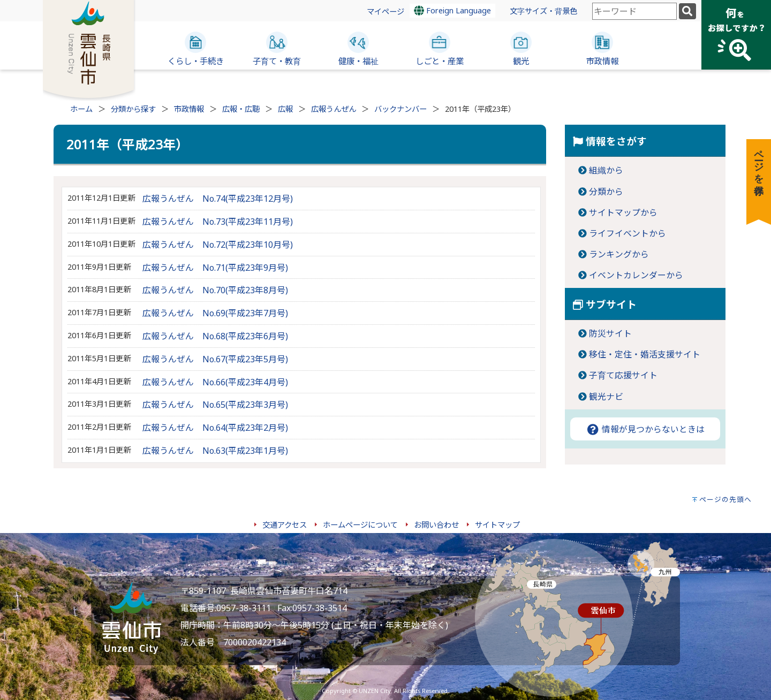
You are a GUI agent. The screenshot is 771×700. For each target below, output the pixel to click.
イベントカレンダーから (636, 275)
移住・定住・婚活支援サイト (645, 354)
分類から (606, 192)
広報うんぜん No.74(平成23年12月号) (218, 199)
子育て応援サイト (623, 375)
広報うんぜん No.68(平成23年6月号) (215, 336)
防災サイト (610, 333)
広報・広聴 (241, 109)
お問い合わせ (436, 525)
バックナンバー (400, 109)
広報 (285, 109)
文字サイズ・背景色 (543, 11)
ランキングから (619, 254)
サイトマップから (623, 212)
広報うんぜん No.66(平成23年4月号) (215, 382)
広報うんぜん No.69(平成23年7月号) (215, 313)
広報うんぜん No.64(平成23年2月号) (215, 428)
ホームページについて (360, 525)
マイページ (385, 12)
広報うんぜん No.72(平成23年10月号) (218, 245)
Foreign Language (452, 10)
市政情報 (189, 109)
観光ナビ (606, 397)
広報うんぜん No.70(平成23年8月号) (215, 290)
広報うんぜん (334, 109)
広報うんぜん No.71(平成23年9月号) (215, 268)
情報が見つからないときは (645, 429)
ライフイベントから (628, 233)
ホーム (81, 109)
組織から (606, 170)
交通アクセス (285, 525)
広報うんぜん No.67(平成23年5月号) (215, 359)
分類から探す (133, 109)
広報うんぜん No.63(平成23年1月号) (215, 451)
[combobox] (634, 11)
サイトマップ (497, 525)
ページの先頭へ (725, 499)
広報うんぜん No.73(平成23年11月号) (218, 222)
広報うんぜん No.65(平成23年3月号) (215, 405)
